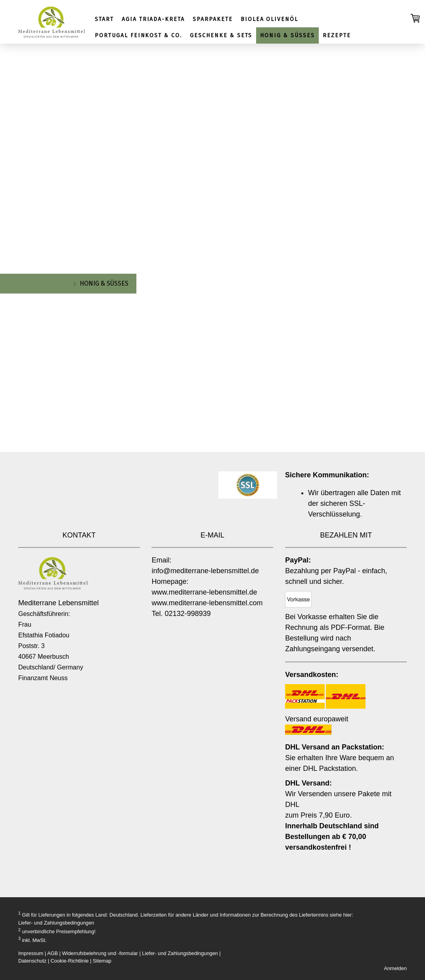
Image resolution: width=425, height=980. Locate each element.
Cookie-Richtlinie (70, 961)
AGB (53, 953)
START (104, 19)
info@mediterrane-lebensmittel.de (205, 571)
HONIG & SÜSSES (287, 35)
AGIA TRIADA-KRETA (153, 19)
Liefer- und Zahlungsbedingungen (56, 923)
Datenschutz (32, 961)
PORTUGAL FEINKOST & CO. (138, 35)
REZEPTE (337, 35)
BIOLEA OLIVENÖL (269, 19)
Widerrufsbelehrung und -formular (100, 953)
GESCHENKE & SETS (221, 35)
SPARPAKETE (213, 19)
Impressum (31, 953)
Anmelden (395, 968)
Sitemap (102, 961)
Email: (161, 560)
